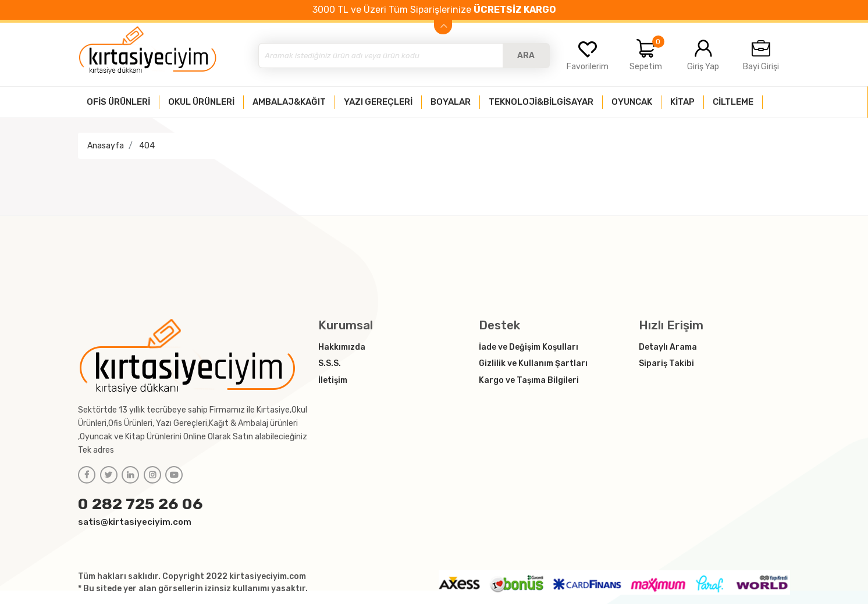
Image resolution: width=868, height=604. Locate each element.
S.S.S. (330, 363)
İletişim (333, 380)
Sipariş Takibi (666, 363)
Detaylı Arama (668, 347)
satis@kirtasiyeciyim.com (135, 522)
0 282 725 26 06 (140, 504)
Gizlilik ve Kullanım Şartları (533, 363)
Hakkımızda (342, 347)
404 (147, 146)
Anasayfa (106, 146)
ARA (526, 56)
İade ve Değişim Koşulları (529, 347)
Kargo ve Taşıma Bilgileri (529, 380)
